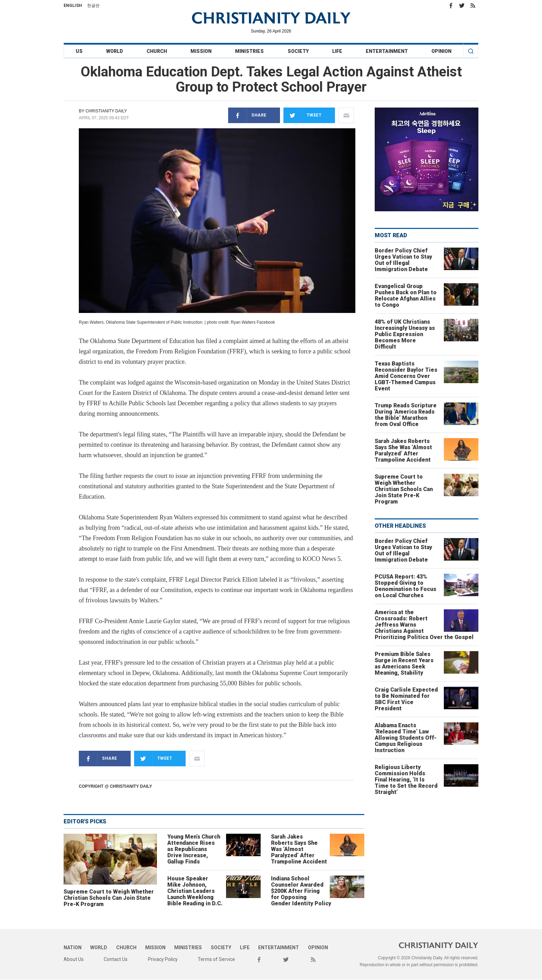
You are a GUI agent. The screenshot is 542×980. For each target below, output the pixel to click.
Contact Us (116, 959)
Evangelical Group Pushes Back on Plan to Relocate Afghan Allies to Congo (406, 295)
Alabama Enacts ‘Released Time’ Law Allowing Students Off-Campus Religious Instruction (406, 738)
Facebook (451, 6)
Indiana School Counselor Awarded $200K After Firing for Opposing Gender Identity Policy (301, 891)
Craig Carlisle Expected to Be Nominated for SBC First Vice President (406, 699)
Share (247, 115)
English (73, 6)
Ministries (249, 51)
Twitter (462, 6)
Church (157, 51)
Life (337, 51)
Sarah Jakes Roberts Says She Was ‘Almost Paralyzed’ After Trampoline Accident (299, 849)
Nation (73, 947)
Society (298, 51)
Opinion (441, 51)
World (115, 51)
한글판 (93, 6)
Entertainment (387, 51)
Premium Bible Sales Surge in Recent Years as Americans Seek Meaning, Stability (404, 663)
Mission (201, 51)
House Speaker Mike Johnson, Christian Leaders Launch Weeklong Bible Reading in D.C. (195, 891)
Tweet (303, 115)
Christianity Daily (106, 111)
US (79, 51)
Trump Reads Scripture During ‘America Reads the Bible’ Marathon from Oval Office (406, 415)
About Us (74, 959)
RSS (473, 6)
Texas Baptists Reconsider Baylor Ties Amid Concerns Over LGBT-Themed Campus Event (406, 376)
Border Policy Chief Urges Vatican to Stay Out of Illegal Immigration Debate (403, 260)
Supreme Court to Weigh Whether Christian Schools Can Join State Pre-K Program (109, 898)
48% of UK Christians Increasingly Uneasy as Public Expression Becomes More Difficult (405, 334)
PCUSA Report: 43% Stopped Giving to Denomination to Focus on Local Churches (405, 586)
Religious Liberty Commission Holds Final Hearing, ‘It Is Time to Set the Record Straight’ (406, 780)
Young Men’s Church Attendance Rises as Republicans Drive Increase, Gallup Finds (194, 849)
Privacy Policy (163, 959)
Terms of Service (216, 959)
